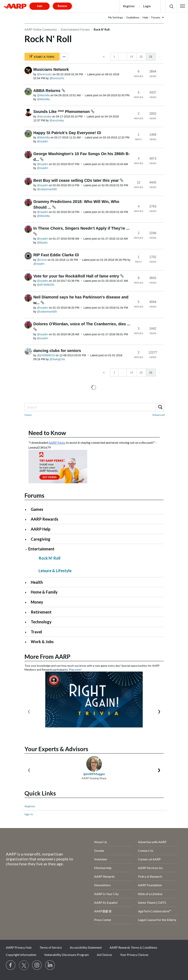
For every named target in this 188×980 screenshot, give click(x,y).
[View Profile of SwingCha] (57, 359)
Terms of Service (51, 947)
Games (37, 509)
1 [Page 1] (114, 57)
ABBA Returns (47, 91)
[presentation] (29, 711)
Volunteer (101, 859)
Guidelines (133, 17)
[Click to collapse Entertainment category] (26, 549)
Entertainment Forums (75, 29)
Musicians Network (51, 69)
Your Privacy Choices (134, 955)
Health (37, 582)
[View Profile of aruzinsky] (44, 116)
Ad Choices (104, 955)
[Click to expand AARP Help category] (27, 530)
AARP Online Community (41, 29)
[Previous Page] (104, 57)
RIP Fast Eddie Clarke (54, 255)
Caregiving (41, 539)
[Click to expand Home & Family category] (27, 592)
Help (145, 17)
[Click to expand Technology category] (27, 622)
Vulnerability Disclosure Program (66, 955)
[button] (183, 6)
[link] (159, 57)
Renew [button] (62, 6)
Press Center (103, 920)
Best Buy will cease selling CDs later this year (77, 180)
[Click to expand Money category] (27, 602)
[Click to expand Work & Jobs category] (27, 642)
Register (129, 6)
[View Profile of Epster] (42, 243)
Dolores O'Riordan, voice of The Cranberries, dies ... (82, 324)
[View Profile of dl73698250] (46, 285)
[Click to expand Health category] (27, 583)
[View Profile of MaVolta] (43, 95)
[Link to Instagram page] (37, 965)
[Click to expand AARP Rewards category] (27, 520)
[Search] (94, 407)
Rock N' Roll (49, 558)
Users (28, 415)
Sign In (29, 814)
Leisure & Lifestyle (55, 571)
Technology (41, 622)
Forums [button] (156, 17)
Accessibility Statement (86, 947)
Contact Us (146, 850)
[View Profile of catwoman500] (47, 189)
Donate (99, 850)
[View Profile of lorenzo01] (45, 74)
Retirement (41, 612)
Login (147, 6)
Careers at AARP (149, 859)
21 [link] (151, 57)
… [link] (123, 57)
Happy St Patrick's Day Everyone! (65, 133)
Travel (36, 632)
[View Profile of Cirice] (42, 260)
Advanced (158, 415)
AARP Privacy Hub (19, 947)
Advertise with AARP (152, 842)
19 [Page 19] (132, 57)
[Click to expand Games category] (27, 510)
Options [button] (64, 57)
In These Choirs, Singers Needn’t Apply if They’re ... (81, 228)
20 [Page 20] (141, 57)
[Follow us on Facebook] (11, 965)
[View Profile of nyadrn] (43, 141)
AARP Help (41, 529)
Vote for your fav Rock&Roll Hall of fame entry (77, 276)
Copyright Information (21, 955)
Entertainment (41, 549)
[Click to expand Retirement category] (27, 612)
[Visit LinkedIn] (50, 965)
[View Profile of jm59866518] (46, 355)
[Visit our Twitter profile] (24, 965)
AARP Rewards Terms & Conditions (133, 947)
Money (37, 602)
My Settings (116, 17)
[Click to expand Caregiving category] (27, 540)
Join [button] (40, 6)
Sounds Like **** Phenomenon (62, 112)
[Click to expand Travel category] (27, 632)
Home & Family (44, 592)
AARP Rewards (45, 519)
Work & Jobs (42, 642)
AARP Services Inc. (151, 868)
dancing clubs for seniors (57, 351)
